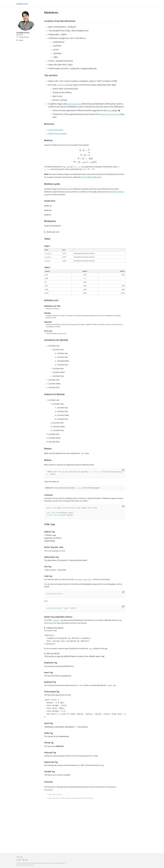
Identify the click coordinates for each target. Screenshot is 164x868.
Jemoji (110, 112)
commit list (61, 87)
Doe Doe (48, 270)
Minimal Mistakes (62, 863)
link (66, 570)
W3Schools (60, 645)
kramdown (68, 195)
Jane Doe (48, 267)
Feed (26, 860)
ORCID (20, 44)
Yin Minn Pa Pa (23, 4)
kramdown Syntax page (54, 201)
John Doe (48, 263)
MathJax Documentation (59, 136)
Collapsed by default (55, 650)
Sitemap (20, 857)
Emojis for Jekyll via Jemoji (111, 116)
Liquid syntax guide (57, 133)
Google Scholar (23, 40)
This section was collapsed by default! (85, 650)
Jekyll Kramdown (75, 106)
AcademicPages (47, 863)
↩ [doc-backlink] (63, 821)
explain (59, 345)
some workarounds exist (105, 183)
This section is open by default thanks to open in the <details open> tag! (85, 678)
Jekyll (39, 863)
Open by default (53, 677)
